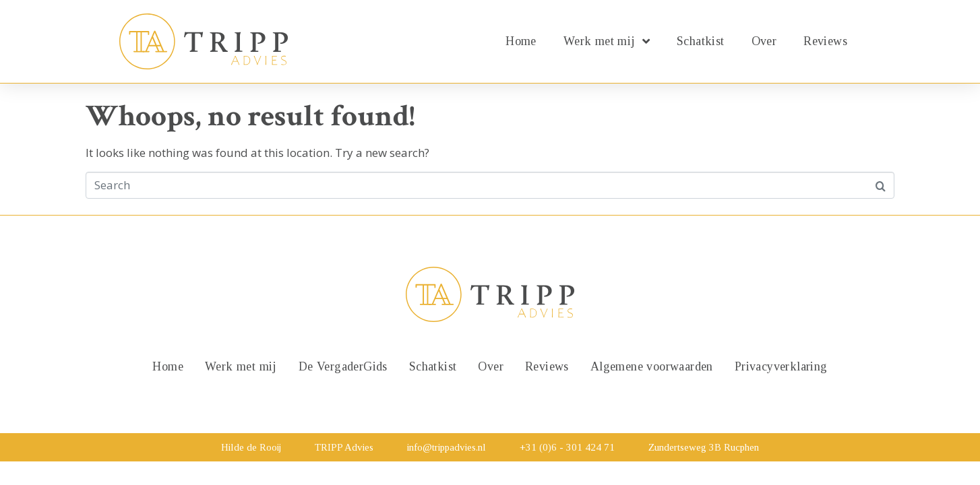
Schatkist (701, 41)
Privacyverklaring (781, 366)
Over (764, 41)
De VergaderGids (343, 366)
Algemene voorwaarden (652, 366)
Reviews (825, 41)
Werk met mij (607, 41)
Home (521, 41)
